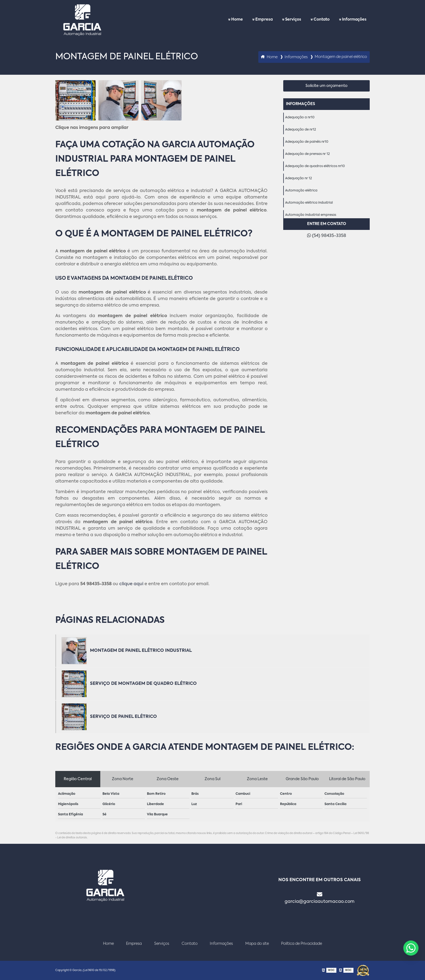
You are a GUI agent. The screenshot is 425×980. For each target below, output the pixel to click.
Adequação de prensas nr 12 (308, 154)
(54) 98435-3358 (327, 236)
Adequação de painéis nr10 (307, 142)
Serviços (293, 19)
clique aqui (131, 584)
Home (237, 19)
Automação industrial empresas (311, 215)
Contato (322, 19)
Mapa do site (257, 944)
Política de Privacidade (302, 944)
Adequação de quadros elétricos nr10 (315, 166)
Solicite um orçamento (326, 86)
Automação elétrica (301, 191)
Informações (354, 19)
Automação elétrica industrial (309, 203)
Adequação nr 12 (299, 178)
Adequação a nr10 (300, 118)
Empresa (264, 19)
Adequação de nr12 (301, 130)
